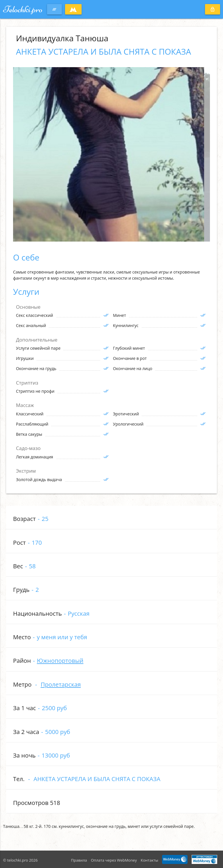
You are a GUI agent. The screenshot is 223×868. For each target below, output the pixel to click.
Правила (79, 860)
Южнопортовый (60, 660)
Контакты (150, 860)
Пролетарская (61, 684)
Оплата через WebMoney (114, 860)
